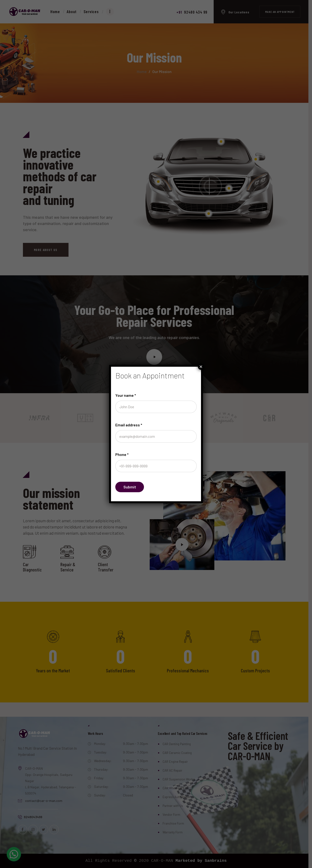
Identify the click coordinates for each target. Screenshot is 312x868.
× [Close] (201, 367)
